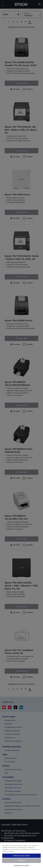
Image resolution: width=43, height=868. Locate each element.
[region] (21, 855)
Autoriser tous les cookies (21, 856)
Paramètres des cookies (21, 865)
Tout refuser (21, 860)
